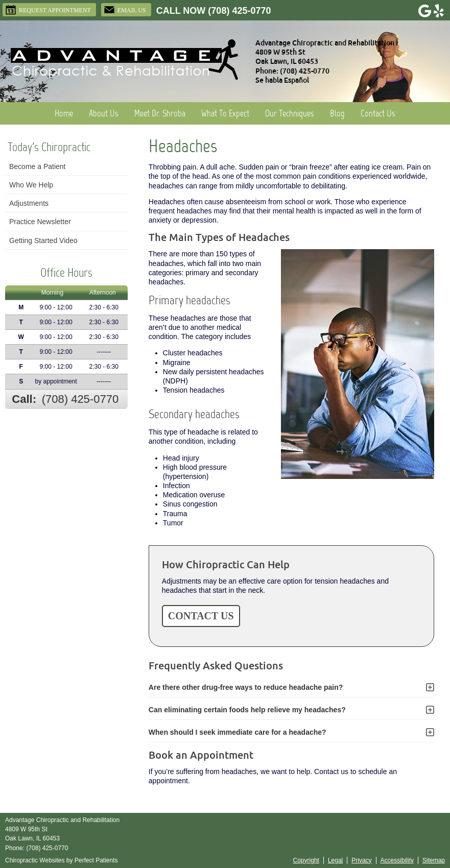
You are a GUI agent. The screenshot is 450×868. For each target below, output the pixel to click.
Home (64, 113)
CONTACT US (201, 616)
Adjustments (29, 203)
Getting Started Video (43, 240)
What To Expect (225, 113)
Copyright (306, 860)
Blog (337, 113)
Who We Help (31, 185)
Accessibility (397, 860)
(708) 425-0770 (239, 11)
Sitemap (434, 860)
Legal (335, 860)
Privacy (361, 860)
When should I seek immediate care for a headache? (238, 732)
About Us (104, 113)
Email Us (125, 10)
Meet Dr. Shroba (160, 113)
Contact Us (378, 113)
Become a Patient (38, 166)
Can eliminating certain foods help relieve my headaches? (247, 710)
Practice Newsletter (40, 222)
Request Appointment (48, 10)
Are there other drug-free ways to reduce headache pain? (246, 687)
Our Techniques (290, 113)
